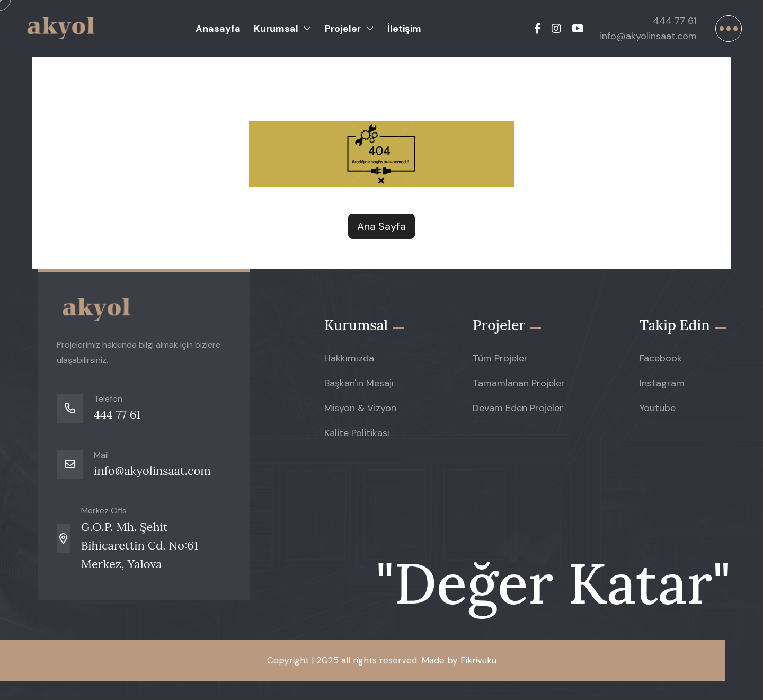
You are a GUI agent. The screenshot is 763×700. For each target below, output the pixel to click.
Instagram (662, 386)
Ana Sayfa (381, 226)
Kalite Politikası (357, 438)
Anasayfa (218, 29)
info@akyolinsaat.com (642, 36)
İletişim (404, 29)
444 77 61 (668, 21)
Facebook (661, 361)
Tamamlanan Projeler (519, 386)
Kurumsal (276, 29)
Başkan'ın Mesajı (359, 386)
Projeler (343, 29)
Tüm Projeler (500, 361)
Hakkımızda (349, 361)
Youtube (658, 412)
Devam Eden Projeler (518, 412)
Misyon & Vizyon (360, 412)
